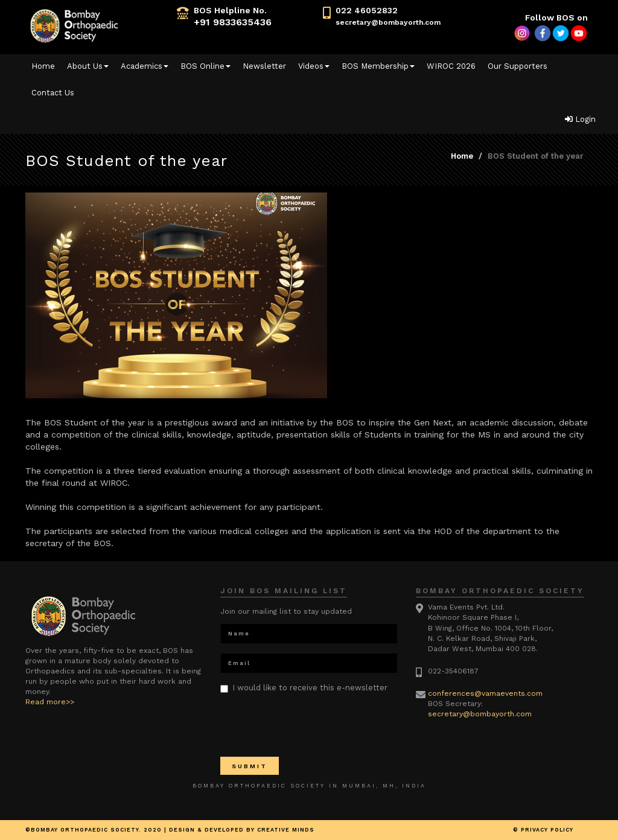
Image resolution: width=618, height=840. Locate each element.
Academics (145, 66)
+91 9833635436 (233, 22)
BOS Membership (378, 66)
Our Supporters (518, 66)
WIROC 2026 (451, 66)
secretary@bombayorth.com (388, 22)
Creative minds (286, 830)
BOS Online (205, 66)
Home (43, 66)
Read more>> (50, 702)
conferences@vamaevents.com (485, 693)
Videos (314, 66)
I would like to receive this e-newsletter (304, 688)
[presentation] (312, 724)
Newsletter (264, 66)
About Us (88, 66)
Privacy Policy (547, 830)
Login (580, 119)
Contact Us (53, 93)
